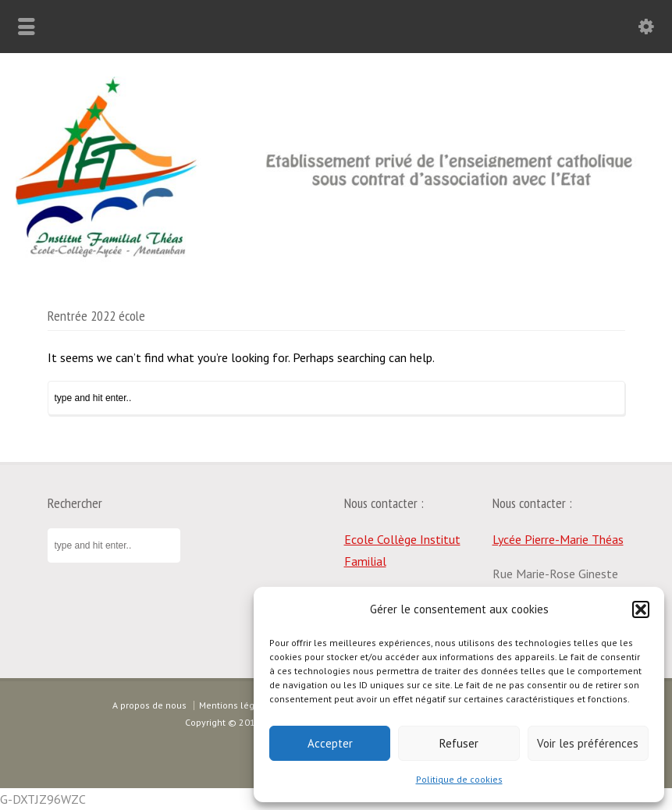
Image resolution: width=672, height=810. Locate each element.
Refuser (459, 743)
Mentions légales (236, 705)
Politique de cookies (459, 779)
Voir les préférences (588, 743)
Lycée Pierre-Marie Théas (558, 539)
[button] (641, 609)
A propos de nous (149, 705)
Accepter (330, 743)
